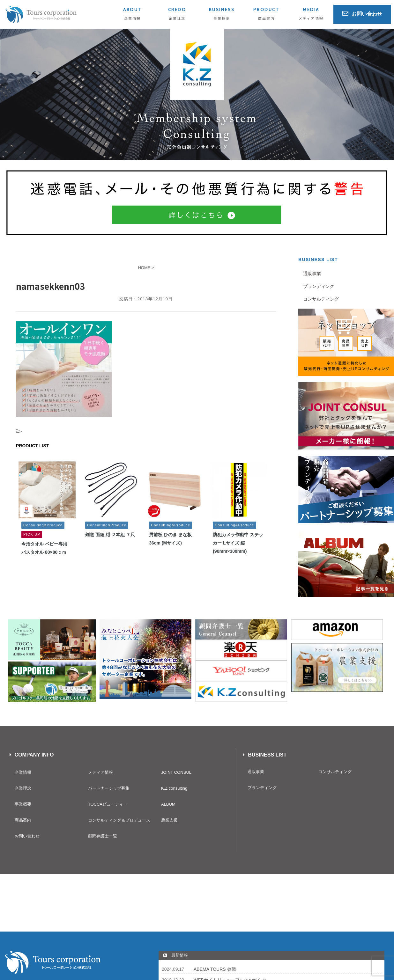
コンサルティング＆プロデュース (119, 820)
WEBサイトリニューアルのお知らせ (230, 923)
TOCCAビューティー (108, 804)
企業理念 (23, 788)
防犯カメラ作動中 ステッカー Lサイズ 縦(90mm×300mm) (238, 543)
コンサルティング (321, 299)
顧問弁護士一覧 (103, 836)
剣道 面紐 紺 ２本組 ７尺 (110, 535)
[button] (197, 94)
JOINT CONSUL (176, 772)
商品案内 (23, 820)
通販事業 (312, 274)
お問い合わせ (27, 836)
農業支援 (169, 820)
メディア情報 (100, 772)
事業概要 (23, 804)
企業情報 (23, 772)
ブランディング (319, 286)
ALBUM (168, 804)
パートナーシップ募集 (109, 788)
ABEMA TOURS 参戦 (215, 912)
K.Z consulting (174, 788)
